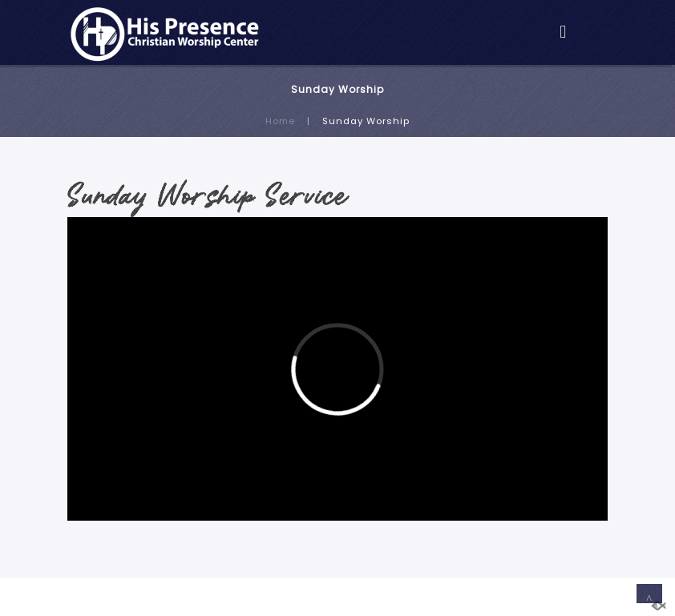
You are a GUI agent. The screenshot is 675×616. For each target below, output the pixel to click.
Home (280, 121)
